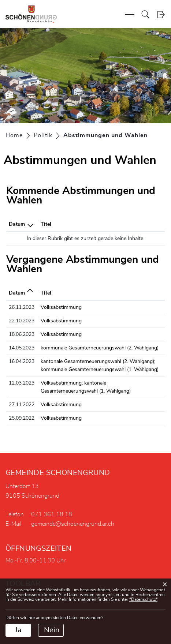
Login (161, 14)
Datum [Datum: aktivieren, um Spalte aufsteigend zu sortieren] (17, 293)
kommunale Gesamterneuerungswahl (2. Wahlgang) (100, 348)
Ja (18, 630)
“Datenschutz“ (143, 599)
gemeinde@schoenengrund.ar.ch (73, 524)
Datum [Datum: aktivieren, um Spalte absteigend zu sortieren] (17, 224)
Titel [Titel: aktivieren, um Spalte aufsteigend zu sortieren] (46, 224)
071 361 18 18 (52, 514)
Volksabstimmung (61, 307)
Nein (52, 630)
